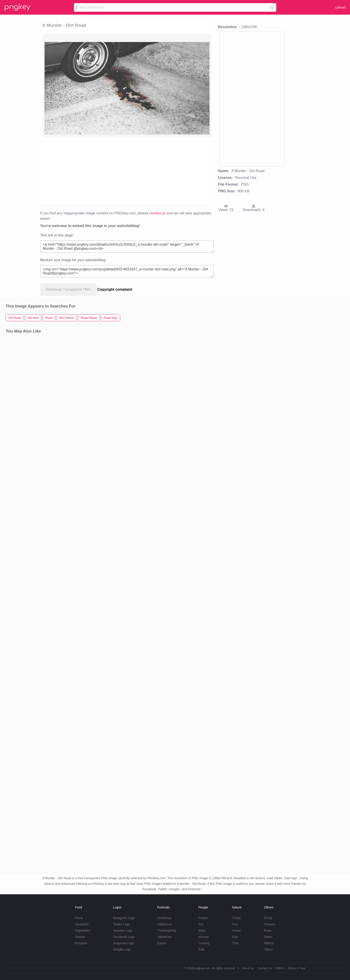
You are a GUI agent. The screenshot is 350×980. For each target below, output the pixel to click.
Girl (201, 924)
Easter (162, 943)
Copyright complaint (115, 289)
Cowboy (204, 943)
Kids (201, 949)
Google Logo (122, 949)
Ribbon (269, 943)
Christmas (164, 918)
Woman (204, 937)
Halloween (165, 924)
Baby (202, 931)
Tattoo (268, 949)
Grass (236, 931)
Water (268, 937)
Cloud (236, 918)
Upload (340, 7)
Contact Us (265, 968)
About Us (248, 968)
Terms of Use (297, 968)
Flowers (270, 924)
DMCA (280, 968)
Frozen (203, 918)
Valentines (165, 937)
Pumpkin (81, 943)
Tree (235, 943)
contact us (157, 213)
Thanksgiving (167, 931)
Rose (268, 931)
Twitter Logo (121, 924)
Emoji (268, 918)
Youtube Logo (123, 931)
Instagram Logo (124, 918)
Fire (235, 924)
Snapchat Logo (123, 943)
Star (235, 937)
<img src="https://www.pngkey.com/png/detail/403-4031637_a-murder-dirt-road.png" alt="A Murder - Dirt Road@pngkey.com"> (127, 271)
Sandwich (82, 924)
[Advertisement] (101, 171)
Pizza (79, 918)
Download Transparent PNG (68, 289)
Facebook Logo (124, 937)
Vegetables (83, 931)
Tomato (80, 937)
